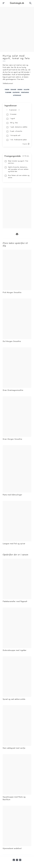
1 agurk (11, 119)
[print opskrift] (17, 234)
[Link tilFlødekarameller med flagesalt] (17, 560)
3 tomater (11, 114)
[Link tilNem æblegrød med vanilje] (17, 706)
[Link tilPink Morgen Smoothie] (17, 251)
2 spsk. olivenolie (14, 131)
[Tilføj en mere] (19, 110)
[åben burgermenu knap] (4, 3)
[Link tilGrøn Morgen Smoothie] (17, 397)
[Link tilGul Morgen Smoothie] (17, 300)
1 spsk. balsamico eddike (17, 127)
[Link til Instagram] (17, 860)
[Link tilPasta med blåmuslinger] (17, 446)
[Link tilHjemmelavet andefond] (17, 807)
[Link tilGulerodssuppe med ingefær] (17, 609)
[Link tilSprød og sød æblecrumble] (17, 657)
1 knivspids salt (13, 136)
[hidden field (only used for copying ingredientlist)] (9, 865)
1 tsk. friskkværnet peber (17, 140)
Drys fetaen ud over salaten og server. (17, 176)
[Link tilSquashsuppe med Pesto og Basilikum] (17, 755)
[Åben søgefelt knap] (30, 3)
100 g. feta (12, 123)
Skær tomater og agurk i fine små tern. (16, 162)
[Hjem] (17, 3)
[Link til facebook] (14, 860)
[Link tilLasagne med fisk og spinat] (17, 502)
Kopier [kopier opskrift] (26, 144)
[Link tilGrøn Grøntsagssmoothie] (17, 348)
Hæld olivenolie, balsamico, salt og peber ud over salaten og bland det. (17, 169)
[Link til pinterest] (20, 860)
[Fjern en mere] (7, 110)
